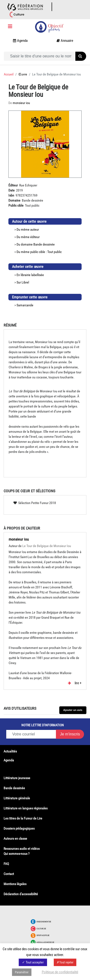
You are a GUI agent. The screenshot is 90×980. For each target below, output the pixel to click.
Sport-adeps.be (43, 935)
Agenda (9, 760)
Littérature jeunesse (17, 778)
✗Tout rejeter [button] (65, 962)
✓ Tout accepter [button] (33, 962)
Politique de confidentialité (60, 972)
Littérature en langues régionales (26, 808)
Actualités (10, 751)
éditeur (35, 237)
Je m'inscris (70, 734)
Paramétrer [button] (22, 972)
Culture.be (41, 929)
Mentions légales (15, 884)
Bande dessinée (44, 244)
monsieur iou (19, 539)
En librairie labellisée (30, 275)
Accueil (9, 74)
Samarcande (25, 305)
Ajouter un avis (73, 710)
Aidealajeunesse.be (45, 942)
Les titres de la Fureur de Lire (23, 818)
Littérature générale (17, 798)
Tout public (54, 252)
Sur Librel (23, 282)
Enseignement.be (44, 922)
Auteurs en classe (15, 838)
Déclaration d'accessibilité (21, 894)
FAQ (6, 864)
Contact (9, 874)
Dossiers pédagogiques (19, 828)
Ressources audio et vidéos (22, 849)
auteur (35, 229)
